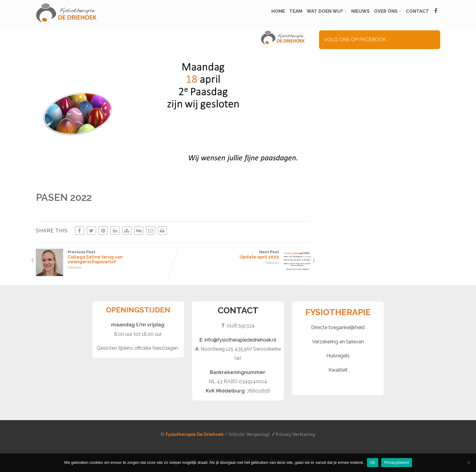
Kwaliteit (338, 370)
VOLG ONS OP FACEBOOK (355, 40)
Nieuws (74, 267)
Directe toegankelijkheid (338, 327)
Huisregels (338, 356)
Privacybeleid (397, 462)
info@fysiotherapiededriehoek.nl (240, 340)
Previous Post (105, 257)
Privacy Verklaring (295, 434)
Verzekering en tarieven (338, 342)
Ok (373, 462)
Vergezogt (259, 434)
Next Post (242, 255)
